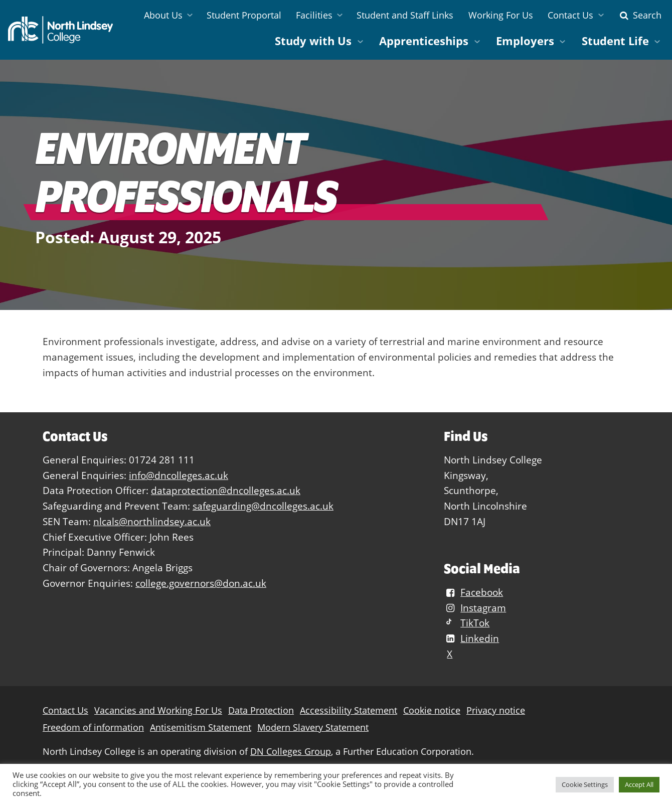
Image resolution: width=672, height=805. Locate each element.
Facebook (473, 592)
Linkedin (471, 638)
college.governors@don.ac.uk (201, 583)
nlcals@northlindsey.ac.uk (152, 521)
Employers (525, 41)
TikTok (467, 623)
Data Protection (261, 710)
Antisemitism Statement (201, 728)
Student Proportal (244, 15)
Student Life (615, 41)
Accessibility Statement (349, 710)
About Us (163, 15)
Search (639, 15)
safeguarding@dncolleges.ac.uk (263, 506)
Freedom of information (93, 728)
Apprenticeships (424, 41)
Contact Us (570, 15)
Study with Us (313, 41)
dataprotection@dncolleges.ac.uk (226, 490)
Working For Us (501, 15)
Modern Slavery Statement (313, 728)
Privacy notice (496, 710)
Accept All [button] (639, 784)
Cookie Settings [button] (585, 784)
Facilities (314, 15)
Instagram (475, 608)
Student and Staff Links (405, 15)
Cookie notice (432, 710)
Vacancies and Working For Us (158, 710)
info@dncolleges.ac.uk (179, 475)
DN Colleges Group (291, 752)
